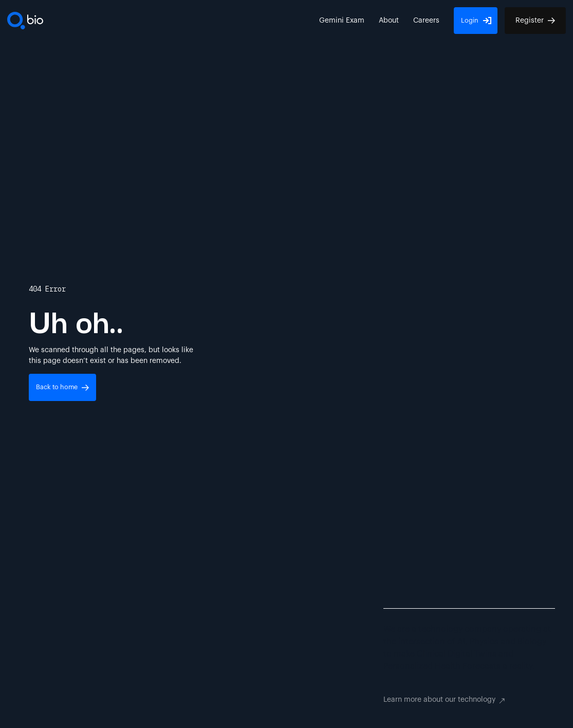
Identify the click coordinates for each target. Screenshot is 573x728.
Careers (426, 21)
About (389, 21)
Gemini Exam (342, 21)
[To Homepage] (25, 21)
